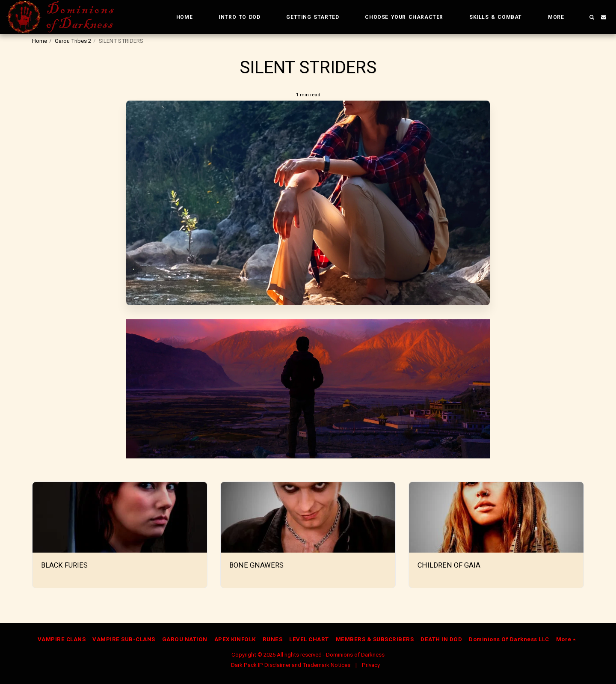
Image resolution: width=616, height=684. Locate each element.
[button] (592, 17)
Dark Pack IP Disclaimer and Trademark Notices (291, 665)
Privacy (371, 665)
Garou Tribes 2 (73, 41)
